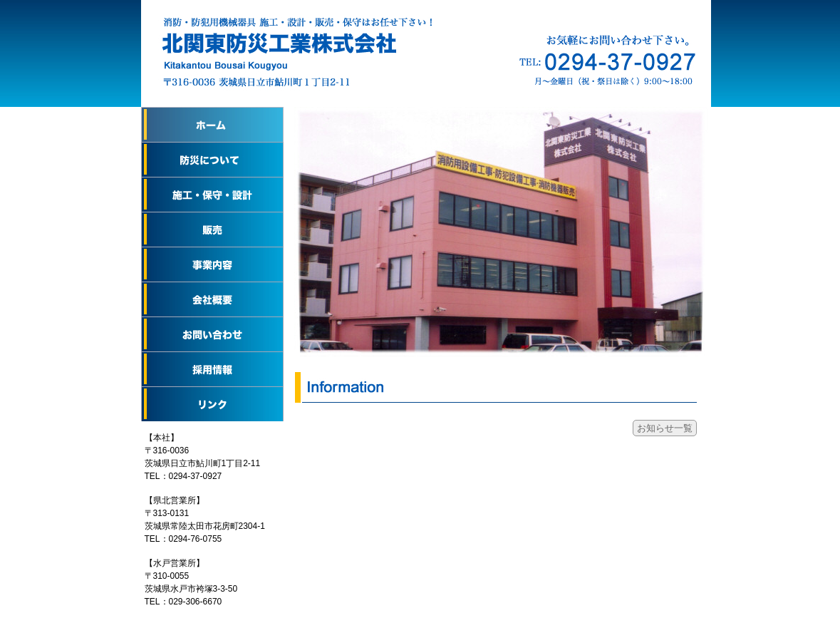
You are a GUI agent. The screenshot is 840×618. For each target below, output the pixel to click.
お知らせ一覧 (665, 428)
